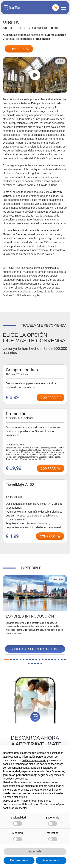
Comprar (19, 49)
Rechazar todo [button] (19, 860)
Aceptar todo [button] (51, 860)
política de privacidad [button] (34, 760)
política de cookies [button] (17, 779)
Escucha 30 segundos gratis (35, 649)
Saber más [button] (35, 852)
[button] (6, 660)
